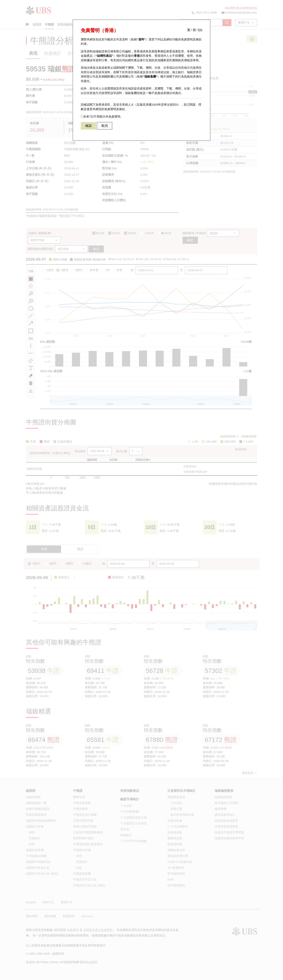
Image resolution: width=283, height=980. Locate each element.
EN (200, 30)
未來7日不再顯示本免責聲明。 (102, 116)
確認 (88, 126)
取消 (105, 126)
